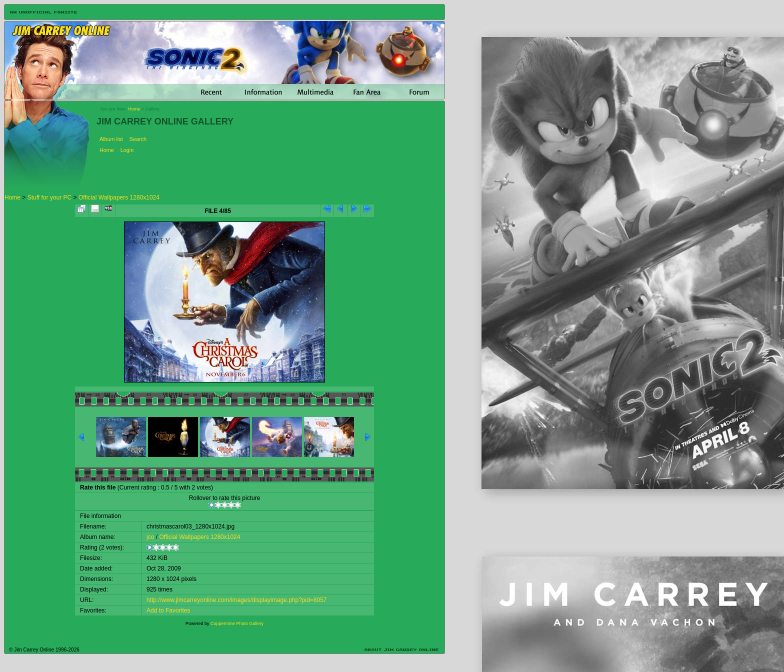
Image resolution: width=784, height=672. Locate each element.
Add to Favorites (168, 610)
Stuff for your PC (49, 197)
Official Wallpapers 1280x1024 (119, 197)
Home (134, 109)
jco (150, 537)
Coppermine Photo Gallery (237, 623)
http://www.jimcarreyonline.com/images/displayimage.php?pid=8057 (237, 600)
